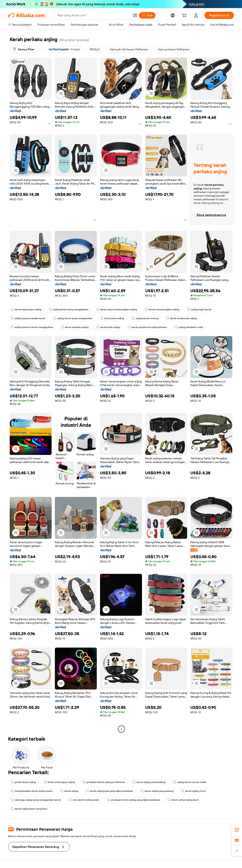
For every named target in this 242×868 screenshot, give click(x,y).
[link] (237, 830)
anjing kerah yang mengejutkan (69, 309)
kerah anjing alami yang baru (29, 809)
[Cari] (147, 15)
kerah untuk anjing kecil (183, 800)
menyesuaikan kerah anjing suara (32, 791)
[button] (135, 15)
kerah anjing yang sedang (149, 782)
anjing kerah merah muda (190, 782)
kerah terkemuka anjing (181, 318)
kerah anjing (69, 791)
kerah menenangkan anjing (162, 309)
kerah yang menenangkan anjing (117, 309)
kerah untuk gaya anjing (59, 782)
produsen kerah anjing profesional (104, 782)
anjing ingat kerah (199, 309)
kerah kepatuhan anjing (26, 309)
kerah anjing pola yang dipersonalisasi (109, 791)
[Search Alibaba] (93, 15)
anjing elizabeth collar (189, 327)
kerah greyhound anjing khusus (147, 327)
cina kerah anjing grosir (84, 800)
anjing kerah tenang (145, 318)
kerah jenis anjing (112, 318)
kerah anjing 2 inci (193, 791)
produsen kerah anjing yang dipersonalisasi (133, 800)
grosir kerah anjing (23, 782)
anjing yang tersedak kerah (28, 318)
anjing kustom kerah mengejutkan (32, 327)
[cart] (185, 16)
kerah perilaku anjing (75, 327)
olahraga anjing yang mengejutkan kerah (36, 800)
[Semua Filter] (24, 49)
